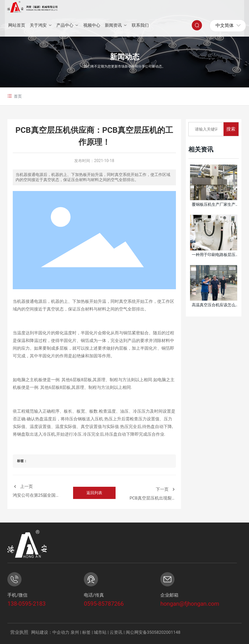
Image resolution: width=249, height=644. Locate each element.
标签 (86, 632)
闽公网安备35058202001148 (153, 632)
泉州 (75, 632)
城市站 (100, 632)
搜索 (231, 129)
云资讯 (116, 632)
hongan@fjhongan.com (190, 604)
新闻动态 (125, 57)
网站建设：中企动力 (50, 632)
